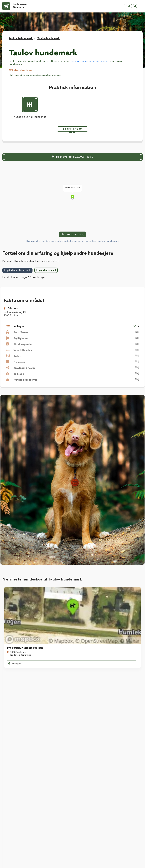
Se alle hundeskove (72, 706)
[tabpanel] (36, 613)
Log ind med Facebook (17, 270)
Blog (5, 789)
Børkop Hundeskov (90, 675)
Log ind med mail (46, 270)
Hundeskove (10, 770)
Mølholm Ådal (15, 675)
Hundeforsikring (48, 770)
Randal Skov (86, 619)
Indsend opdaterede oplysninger (90, 61)
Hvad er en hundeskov (16, 783)
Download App (11, 777)
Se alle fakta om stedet (73, 130)
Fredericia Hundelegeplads (23, 619)
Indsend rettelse (20, 70)
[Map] (72, 197)
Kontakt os (9, 795)
